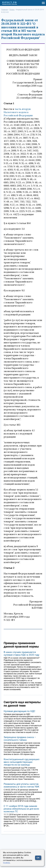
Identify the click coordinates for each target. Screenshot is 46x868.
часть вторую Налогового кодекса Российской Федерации (18, 112)
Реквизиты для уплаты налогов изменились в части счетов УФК (21, 785)
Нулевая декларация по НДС (19, 711)
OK (38, 858)
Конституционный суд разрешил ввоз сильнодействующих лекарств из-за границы (22, 762)
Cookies (7, 863)
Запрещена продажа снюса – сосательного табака (20, 739)
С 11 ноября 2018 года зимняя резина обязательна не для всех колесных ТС (21, 809)
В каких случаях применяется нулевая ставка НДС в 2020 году (21, 653)
